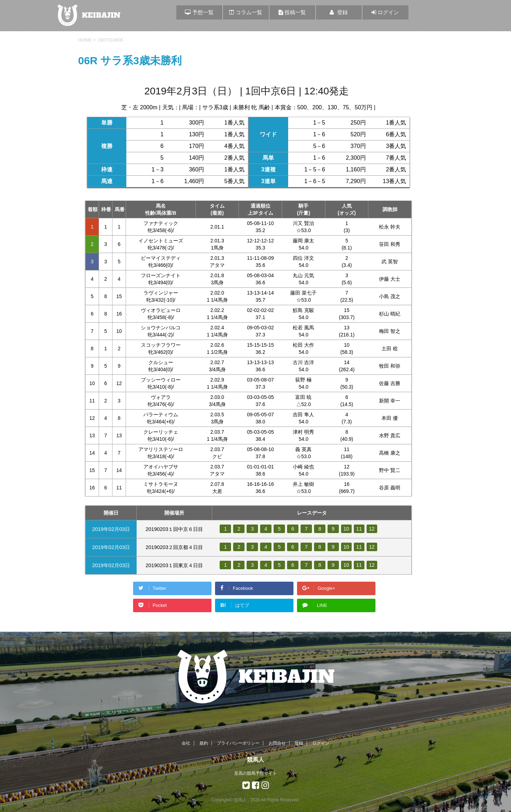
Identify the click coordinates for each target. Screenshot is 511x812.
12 (372, 529)
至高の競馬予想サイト (255, 773)
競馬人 (255, 760)
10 (346, 529)
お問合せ (277, 743)
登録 (299, 743)
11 (359, 529)
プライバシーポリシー (238, 743)
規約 (204, 743)
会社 (186, 743)
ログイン (321, 743)
